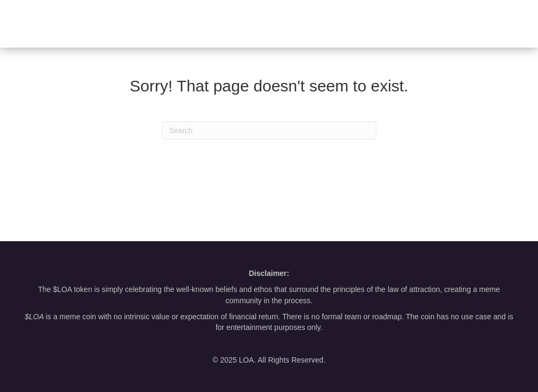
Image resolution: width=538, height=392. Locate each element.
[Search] (269, 130)
